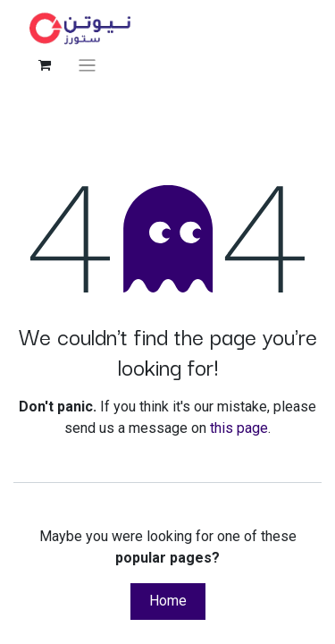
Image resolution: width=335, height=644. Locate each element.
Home (168, 601)
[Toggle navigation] (87, 65)
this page (239, 428)
